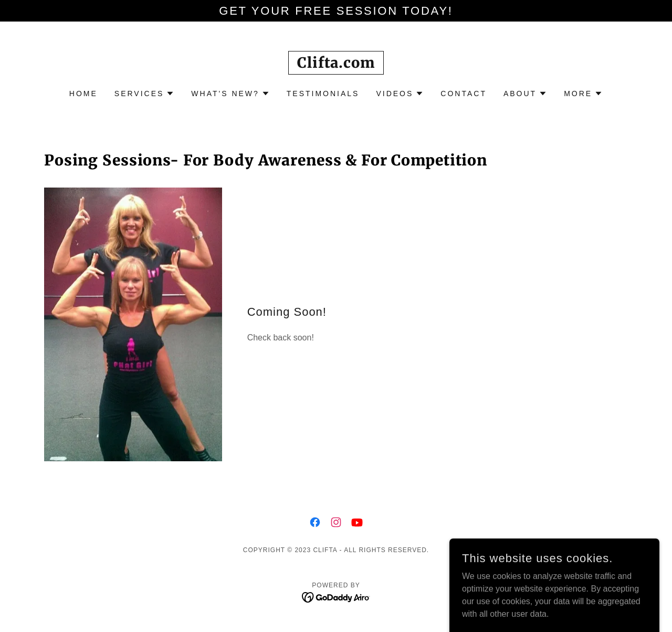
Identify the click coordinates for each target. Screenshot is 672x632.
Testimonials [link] (323, 94)
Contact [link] (464, 94)
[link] (336, 65)
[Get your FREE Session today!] (336, 11)
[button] (145, 94)
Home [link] (83, 94)
